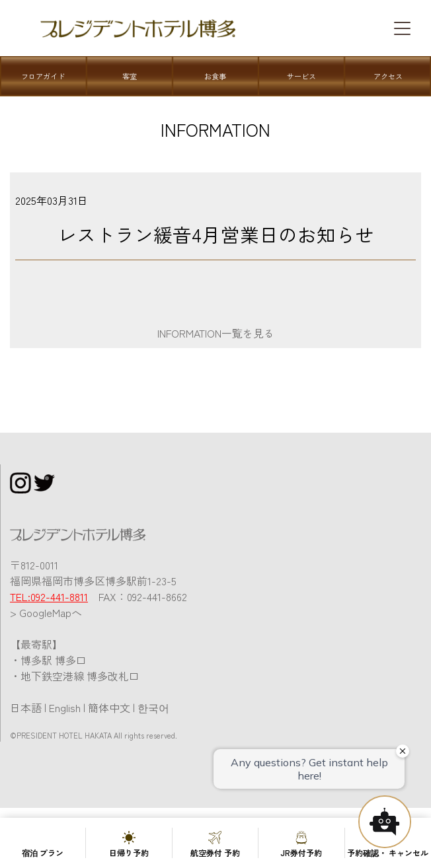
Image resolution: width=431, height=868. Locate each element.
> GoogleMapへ (46, 612)
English (65, 707)
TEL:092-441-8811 (49, 597)
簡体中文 (109, 707)
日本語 (26, 707)
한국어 (153, 707)
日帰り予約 (129, 852)
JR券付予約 (301, 852)
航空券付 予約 (215, 852)
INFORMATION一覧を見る (216, 333)
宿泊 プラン (43, 852)
